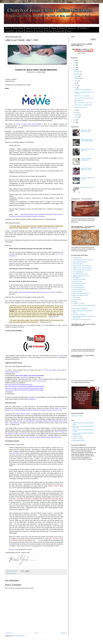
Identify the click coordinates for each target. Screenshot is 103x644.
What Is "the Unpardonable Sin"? (81, 293)
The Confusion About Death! (80, 274)
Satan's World (76, 297)
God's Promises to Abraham (80, 262)
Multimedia (54, 28)
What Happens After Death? (80, 309)
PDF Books (20, 31)
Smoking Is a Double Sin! (79, 314)
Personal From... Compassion (82, 96)
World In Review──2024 (87, 187)
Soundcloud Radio (60, 31)
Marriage (75, 301)
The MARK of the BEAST (79, 279)
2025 (75, 60)
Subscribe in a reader (77, 416)
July (76, 83)
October (77, 76)
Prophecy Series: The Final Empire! (82, 266)
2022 (75, 67)
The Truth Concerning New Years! (81, 320)
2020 (75, 120)
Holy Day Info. (30, 31)
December (77, 72)
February (77, 115)
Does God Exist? (77, 299)
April (76, 110)
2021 (75, 70)
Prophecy (28, 28)
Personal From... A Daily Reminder (83, 105)
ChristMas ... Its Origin (79, 303)
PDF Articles (49, 31)
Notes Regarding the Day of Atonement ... (84, 260)
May (76, 88)
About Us (8, 28)
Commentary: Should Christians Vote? (86, 159)
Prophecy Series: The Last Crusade (82, 270)
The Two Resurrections (79, 287)
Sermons (46, 28)
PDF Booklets (40, 31)
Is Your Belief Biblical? (78, 272)
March (76, 112)
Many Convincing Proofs (79, 289)
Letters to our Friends (78, 439)
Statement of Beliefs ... (79, 285)
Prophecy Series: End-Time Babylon (82, 268)
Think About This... (10, 31)
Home (36, 633)
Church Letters (37, 28)
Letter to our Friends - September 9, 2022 (86, 131)
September (77, 79)
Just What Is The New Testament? (83, 90)
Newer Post (9, 633)
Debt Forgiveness (79, 100)
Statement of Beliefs (18, 28)
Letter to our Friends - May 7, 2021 (83, 103)
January (77, 117)
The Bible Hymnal (77, 258)
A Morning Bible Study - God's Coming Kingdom (87, 140)
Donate (69, 31)
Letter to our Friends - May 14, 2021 (84, 98)
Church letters (13, 573)
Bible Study (62, 28)
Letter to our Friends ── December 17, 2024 (87, 169)
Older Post (64, 633)
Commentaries (83, 28)
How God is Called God (80, 107)
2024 (75, 63)
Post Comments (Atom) (18, 636)
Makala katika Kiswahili (79, 441)
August (76, 81)
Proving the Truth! (77, 281)
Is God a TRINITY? (78, 291)
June (76, 86)
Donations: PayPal (78, 437)
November (77, 74)
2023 (75, 65)
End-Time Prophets (78, 264)
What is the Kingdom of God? (80, 295)
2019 (75, 122)
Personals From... (72, 28)
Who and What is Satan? (79, 283)
